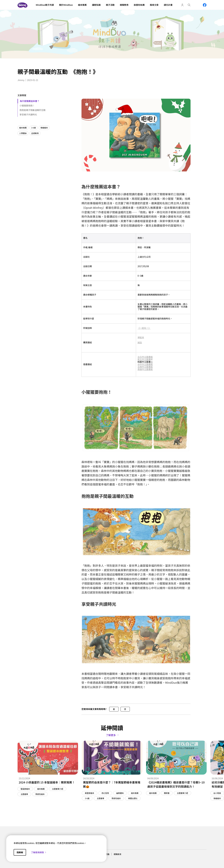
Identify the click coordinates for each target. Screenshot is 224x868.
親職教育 (117, 854)
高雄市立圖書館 (145, 369)
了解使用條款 (39, 852)
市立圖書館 (147, 357)
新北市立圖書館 (145, 359)
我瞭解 (20, 852)
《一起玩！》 (144, 328)
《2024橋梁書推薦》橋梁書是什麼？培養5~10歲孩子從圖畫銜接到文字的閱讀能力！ (176, 784)
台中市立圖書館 (145, 364)
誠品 (140, 342)
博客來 (141, 337)
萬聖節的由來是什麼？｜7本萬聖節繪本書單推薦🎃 (112, 784)
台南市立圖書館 (145, 367)
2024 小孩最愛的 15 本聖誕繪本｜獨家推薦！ (47, 782)
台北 (140, 357)
